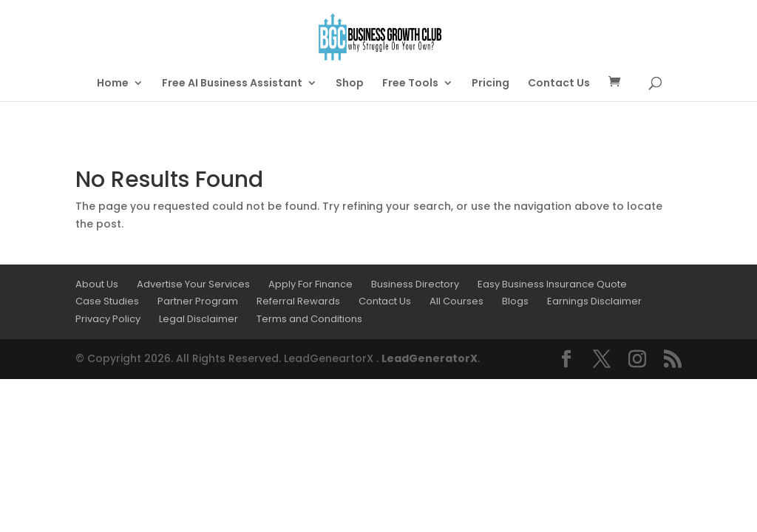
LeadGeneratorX (430, 358)
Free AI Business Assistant (232, 84)
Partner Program (198, 301)
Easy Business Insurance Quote (552, 284)
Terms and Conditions (309, 319)
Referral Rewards (298, 301)
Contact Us (559, 84)
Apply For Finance (310, 284)
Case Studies (107, 301)
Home (113, 84)
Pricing (490, 84)
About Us (97, 284)
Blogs (515, 301)
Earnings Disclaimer (594, 301)
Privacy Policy (108, 319)
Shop (350, 84)
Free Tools (410, 84)
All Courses (456, 301)
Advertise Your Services (193, 284)
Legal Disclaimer (198, 319)
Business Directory (415, 284)
